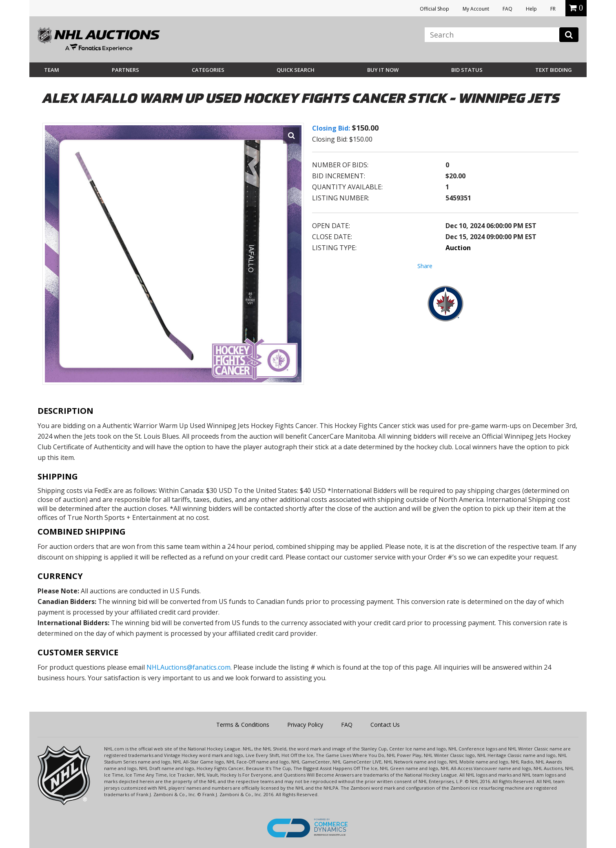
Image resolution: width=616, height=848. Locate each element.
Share (425, 266)
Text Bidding (554, 70)
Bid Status (467, 70)
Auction (458, 248)
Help (531, 9)
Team (52, 70)
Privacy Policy (305, 725)
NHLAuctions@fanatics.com (188, 667)
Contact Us (385, 725)
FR (553, 9)
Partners (125, 70)
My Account (476, 9)
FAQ (507, 9)
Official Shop (434, 9)
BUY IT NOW (383, 70)
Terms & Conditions (243, 725)
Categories (208, 70)
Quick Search (296, 70)
